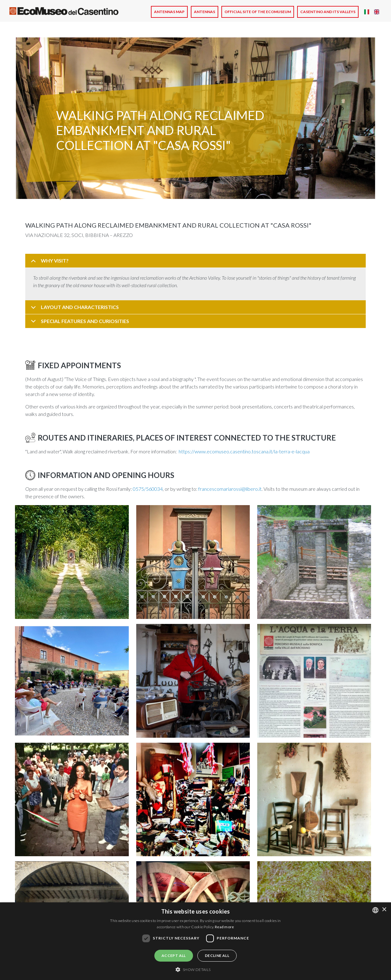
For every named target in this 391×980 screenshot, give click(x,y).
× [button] (384, 910)
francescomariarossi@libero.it (230, 489)
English (377, 12)
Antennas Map (169, 12)
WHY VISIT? (49, 263)
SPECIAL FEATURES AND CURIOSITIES (79, 323)
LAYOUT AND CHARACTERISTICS (74, 309)
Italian (367, 12)
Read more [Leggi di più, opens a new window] (224, 927)
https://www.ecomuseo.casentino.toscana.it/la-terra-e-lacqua (244, 451)
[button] (72, 564)
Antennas (205, 12)
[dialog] (195, 941)
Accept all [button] (174, 956)
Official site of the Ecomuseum (258, 12)
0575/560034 (148, 489)
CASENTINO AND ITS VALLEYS (328, 12)
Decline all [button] (217, 956)
